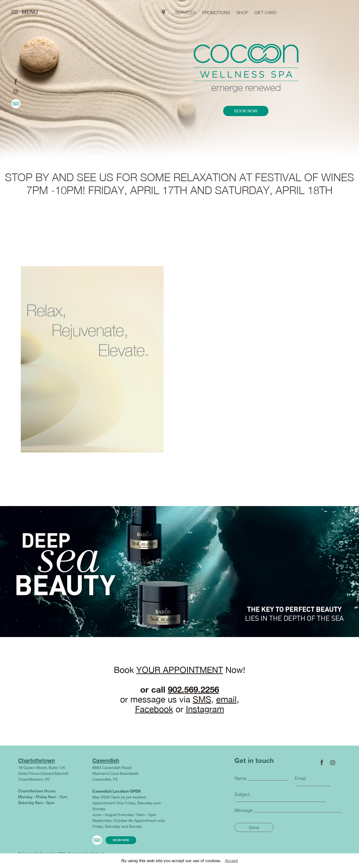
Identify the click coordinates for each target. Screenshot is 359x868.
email (226, 699)
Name (240, 778)
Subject (242, 794)
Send (254, 828)
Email (301, 778)
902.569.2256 (193, 689)
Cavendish (106, 760)
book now (246, 111)
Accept (231, 861)
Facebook (154, 709)
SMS (202, 699)
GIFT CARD (265, 13)
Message (244, 810)
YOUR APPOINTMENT (180, 670)
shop (242, 13)
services (185, 13)
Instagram (205, 709)
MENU (24, 12)
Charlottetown (37, 760)
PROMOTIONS (216, 13)
